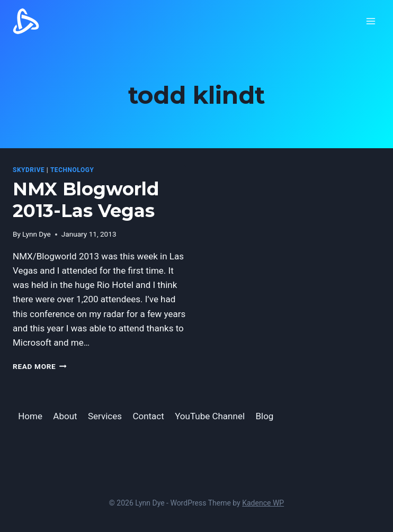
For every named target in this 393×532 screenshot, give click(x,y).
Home (30, 416)
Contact (148, 416)
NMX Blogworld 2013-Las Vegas (86, 200)
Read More (40, 366)
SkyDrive (29, 170)
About (65, 416)
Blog (264, 416)
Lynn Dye (37, 234)
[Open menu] (370, 21)
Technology (72, 170)
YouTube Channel (210, 416)
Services (105, 416)
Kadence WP (263, 503)
